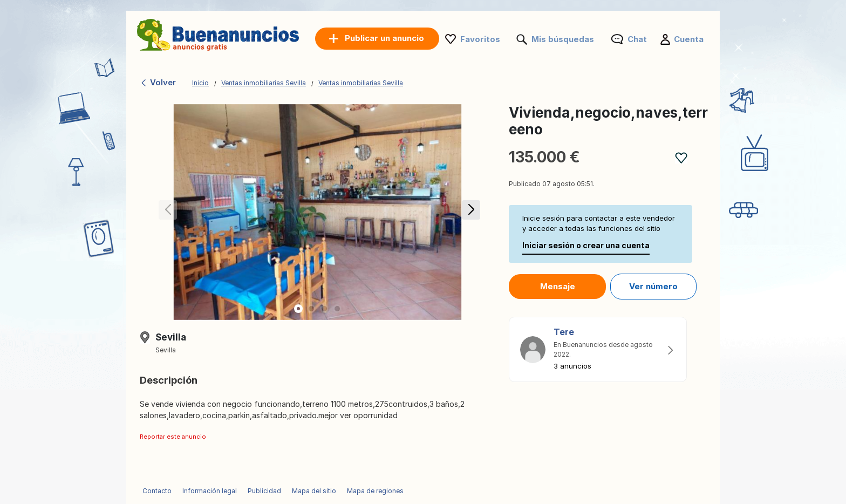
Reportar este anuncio (173, 437)
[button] (469, 212)
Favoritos (480, 39)
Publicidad (264, 491)
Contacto (157, 491)
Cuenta (689, 39)
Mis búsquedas (563, 39)
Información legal (210, 491)
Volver (158, 82)
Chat (637, 39)
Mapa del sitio (314, 491)
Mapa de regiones (375, 491)
